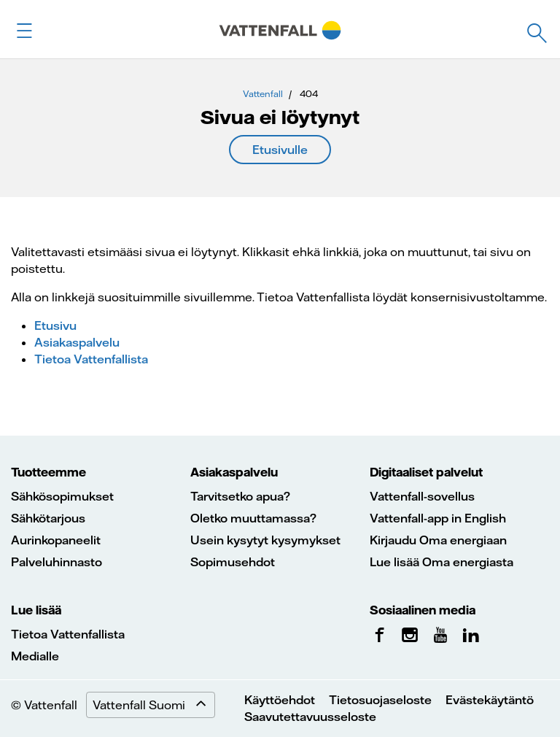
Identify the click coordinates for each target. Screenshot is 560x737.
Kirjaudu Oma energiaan (438, 540)
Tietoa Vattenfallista (91, 359)
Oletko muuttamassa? (253, 518)
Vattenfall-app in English (438, 518)
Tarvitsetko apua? (240, 496)
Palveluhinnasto (57, 562)
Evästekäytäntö (490, 700)
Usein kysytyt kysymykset (265, 540)
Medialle (35, 656)
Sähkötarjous (48, 518)
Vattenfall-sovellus (422, 496)
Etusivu (55, 325)
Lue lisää (36, 610)
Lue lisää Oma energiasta (442, 562)
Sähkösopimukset (62, 496)
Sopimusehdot (233, 562)
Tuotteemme (48, 472)
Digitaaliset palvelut (426, 472)
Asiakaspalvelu (77, 342)
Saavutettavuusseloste (310, 717)
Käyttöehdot (280, 700)
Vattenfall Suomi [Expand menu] (153, 705)
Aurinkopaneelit (56, 540)
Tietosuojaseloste (380, 700)
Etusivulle (280, 150)
